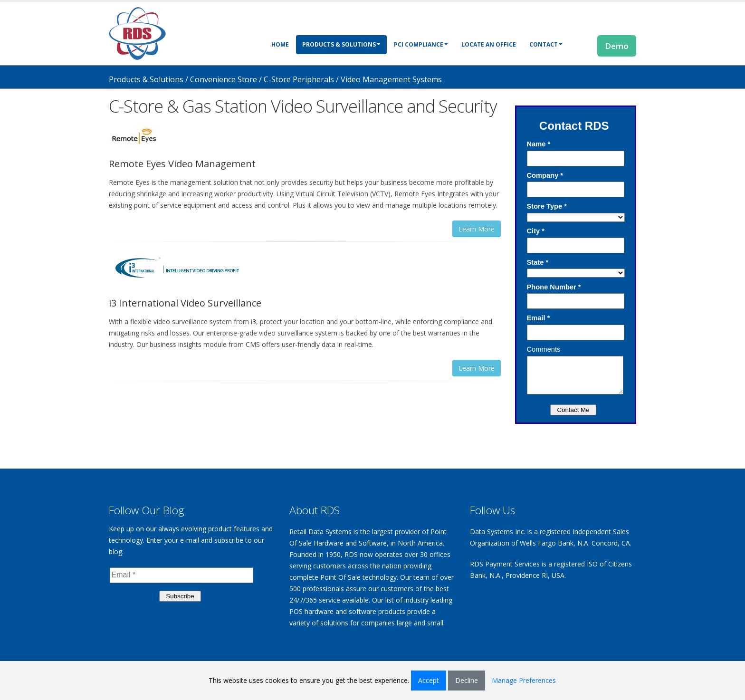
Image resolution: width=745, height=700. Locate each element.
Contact (546, 44)
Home (280, 44)
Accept (429, 680)
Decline (467, 680)
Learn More (477, 229)
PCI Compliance (421, 44)
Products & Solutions (341, 44)
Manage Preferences (524, 680)
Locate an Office (489, 44)
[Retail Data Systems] (137, 33)
